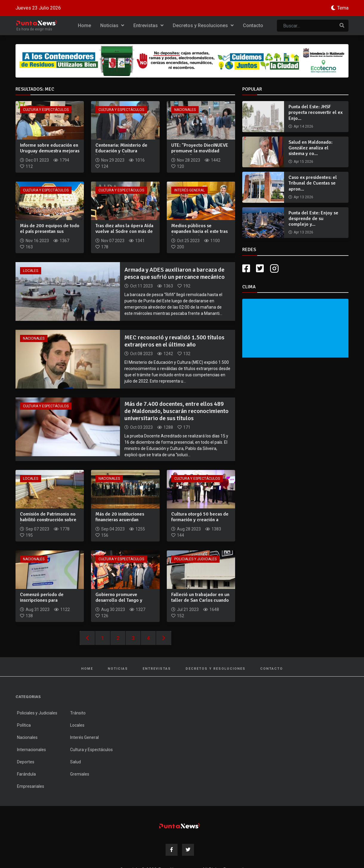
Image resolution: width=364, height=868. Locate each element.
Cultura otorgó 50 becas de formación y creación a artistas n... (200, 520)
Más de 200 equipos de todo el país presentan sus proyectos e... (50, 231)
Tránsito (78, 713)
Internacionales (31, 750)
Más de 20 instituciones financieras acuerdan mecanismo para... (120, 520)
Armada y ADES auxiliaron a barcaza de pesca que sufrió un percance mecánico (175, 273)
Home (84, 25)
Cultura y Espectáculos (46, 110)
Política (24, 725)
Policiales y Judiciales (195, 559)
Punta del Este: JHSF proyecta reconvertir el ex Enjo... (316, 112)
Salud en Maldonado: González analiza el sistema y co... (310, 148)
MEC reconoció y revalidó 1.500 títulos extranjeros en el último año (174, 341)
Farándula (26, 774)
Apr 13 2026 (303, 197)
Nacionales (185, 110)
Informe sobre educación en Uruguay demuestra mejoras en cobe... (50, 151)
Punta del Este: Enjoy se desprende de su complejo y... (313, 219)
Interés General (189, 190)
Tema (343, 8)
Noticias (112, 25)
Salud (75, 762)
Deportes (26, 762)
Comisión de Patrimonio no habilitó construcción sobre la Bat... (48, 520)
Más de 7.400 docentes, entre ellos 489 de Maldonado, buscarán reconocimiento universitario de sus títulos (176, 411)
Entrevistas (148, 25)
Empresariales (31, 786)
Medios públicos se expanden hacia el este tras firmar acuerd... (199, 231)
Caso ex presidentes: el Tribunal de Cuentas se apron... (313, 183)
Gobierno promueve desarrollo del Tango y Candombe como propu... (122, 600)
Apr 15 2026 (303, 162)
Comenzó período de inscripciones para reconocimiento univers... (46, 600)
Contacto (253, 25)
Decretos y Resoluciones (203, 25)
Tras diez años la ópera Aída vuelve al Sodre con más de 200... (124, 231)
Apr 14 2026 (303, 126)
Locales (31, 271)
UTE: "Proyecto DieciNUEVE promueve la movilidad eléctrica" (200, 151)
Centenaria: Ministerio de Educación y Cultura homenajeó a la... (121, 151)
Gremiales (80, 774)
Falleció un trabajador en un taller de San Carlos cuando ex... (200, 600)
